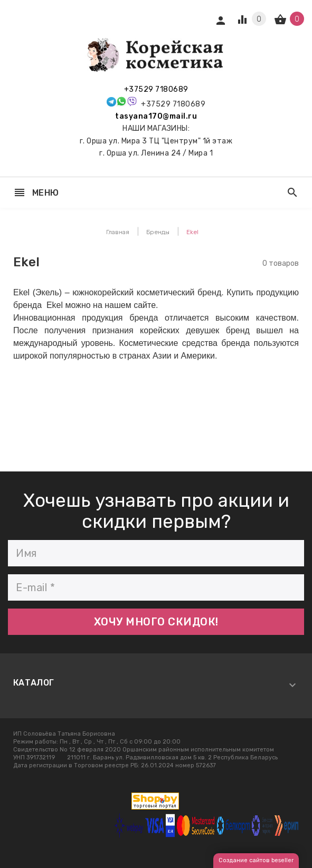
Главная (118, 232)
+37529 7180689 (156, 89)
